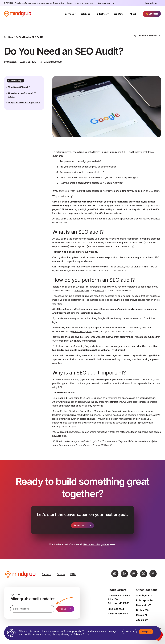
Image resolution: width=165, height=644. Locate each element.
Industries (102, 14)
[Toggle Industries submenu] (108, 14)
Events (61, 574)
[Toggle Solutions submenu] (91, 14)
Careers (46, 574)
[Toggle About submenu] (137, 14)
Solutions (85, 14)
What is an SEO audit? (21, 89)
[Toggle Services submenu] (75, 14)
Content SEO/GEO (53, 62)
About (133, 14)
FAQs (73, 574)
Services (69, 14)
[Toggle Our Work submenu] (124, 14)
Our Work (118, 14)
